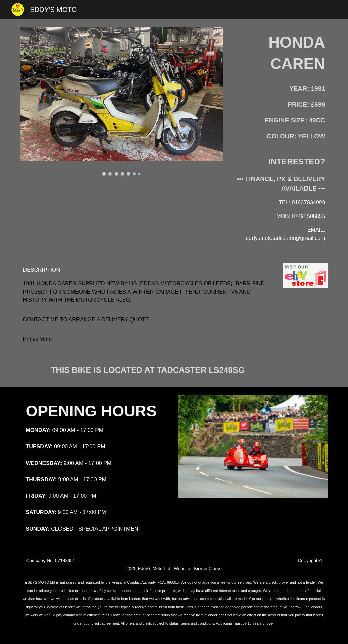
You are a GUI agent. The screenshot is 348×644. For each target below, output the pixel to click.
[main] (279, 53)
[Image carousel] (121, 101)
